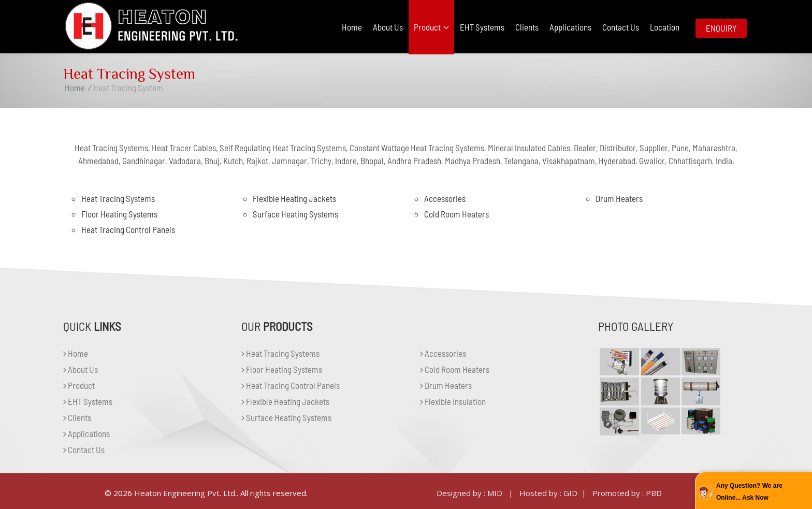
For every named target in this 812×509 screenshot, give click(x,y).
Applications (570, 27)
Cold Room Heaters (456, 214)
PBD (654, 493)
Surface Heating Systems (295, 214)
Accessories (445, 198)
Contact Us (621, 27)
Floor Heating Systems (119, 214)
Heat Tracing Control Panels (128, 229)
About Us (388, 27)
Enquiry (721, 28)
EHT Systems (482, 27)
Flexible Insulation (453, 401)
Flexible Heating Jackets (294, 198)
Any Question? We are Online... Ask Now (749, 492)
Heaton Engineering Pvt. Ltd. (185, 493)
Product (431, 27)
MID (495, 493)
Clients (527, 27)
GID (570, 493)
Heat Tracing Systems (118, 198)
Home (352, 27)
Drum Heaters (619, 198)
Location (665, 27)
